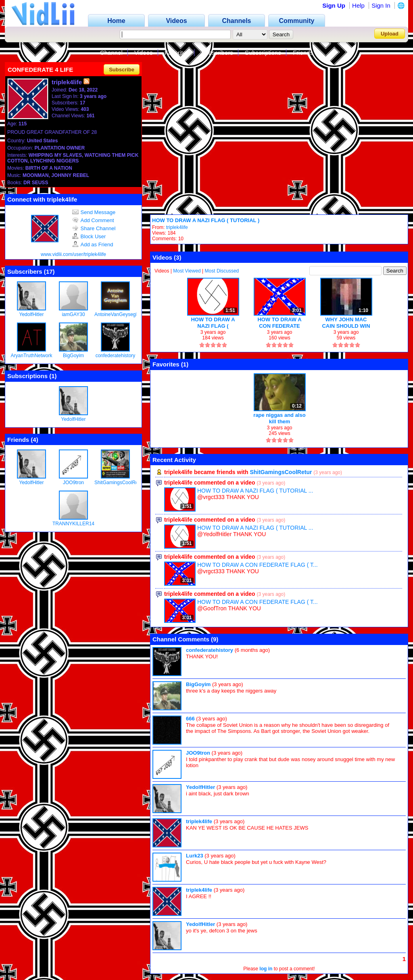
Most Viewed (187, 271)
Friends (303, 53)
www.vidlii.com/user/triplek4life (73, 254)
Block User (89, 236)
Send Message (94, 212)
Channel (111, 53)
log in (266, 969)
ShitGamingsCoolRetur (119, 483)
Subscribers (217, 53)
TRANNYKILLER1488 (76, 524)
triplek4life (177, 227)
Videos (144, 53)
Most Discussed (222, 271)
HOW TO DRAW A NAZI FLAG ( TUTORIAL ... (255, 491)
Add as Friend (93, 244)
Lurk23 (195, 856)
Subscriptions (263, 53)
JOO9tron (73, 483)
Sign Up (334, 5)
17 (49, 272)
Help (358, 5)
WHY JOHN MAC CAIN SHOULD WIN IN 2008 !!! (346, 323)
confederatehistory (116, 356)
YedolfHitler (32, 314)
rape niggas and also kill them (279, 418)
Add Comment (93, 220)
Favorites (177, 53)
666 (190, 719)
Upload (390, 34)
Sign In (381, 5)
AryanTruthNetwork (32, 356)
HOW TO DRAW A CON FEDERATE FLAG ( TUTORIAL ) (280, 323)
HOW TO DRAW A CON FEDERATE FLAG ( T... (258, 565)
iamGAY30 (73, 314)
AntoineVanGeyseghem (120, 314)
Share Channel (94, 228)
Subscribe (122, 70)
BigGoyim (73, 356)
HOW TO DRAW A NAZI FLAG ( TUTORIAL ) (206, 220)
